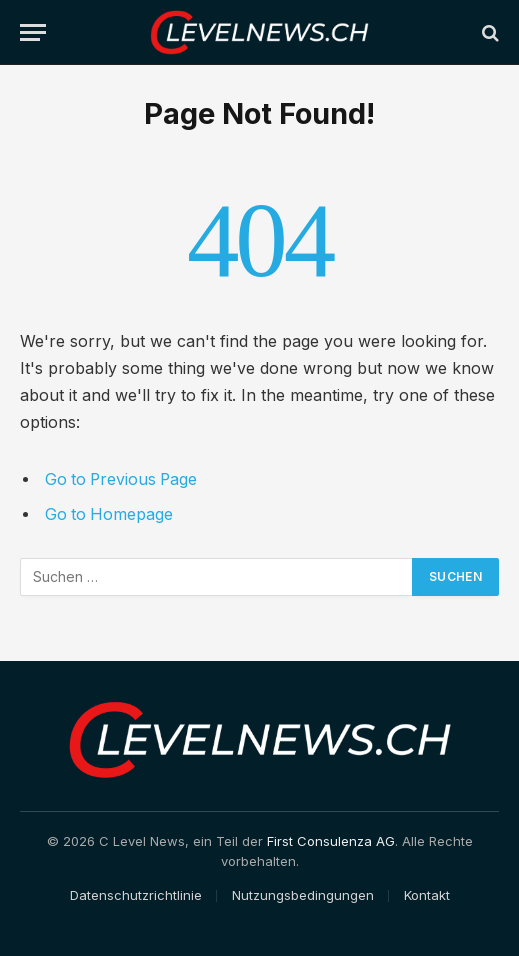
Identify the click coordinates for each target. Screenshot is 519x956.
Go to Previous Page (121, 479)
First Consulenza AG (331, 841)
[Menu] (33, 32)
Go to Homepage (109, 514)
